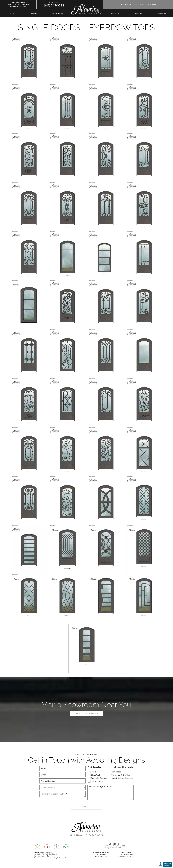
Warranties (38, 854)
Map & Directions (86, 713)
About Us (35, 13)
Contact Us (161, 13)
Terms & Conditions (50, 854)
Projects (115, 13)
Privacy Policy (45, 856)
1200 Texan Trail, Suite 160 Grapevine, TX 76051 (18, 4)
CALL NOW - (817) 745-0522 (87, 835)
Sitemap (37, 856)
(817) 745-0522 (54, 4)
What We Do (58, 13)
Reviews (138, 13)
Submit (86, 807)
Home (12, 13)
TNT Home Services (64, 858)
